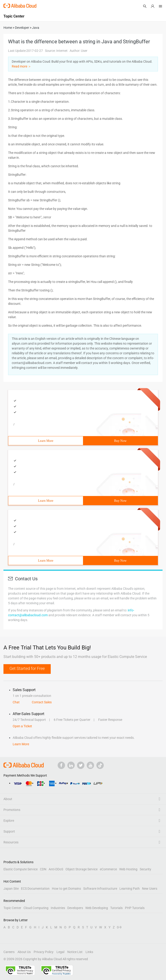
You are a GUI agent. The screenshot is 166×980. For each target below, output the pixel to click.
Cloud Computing (36, 908)
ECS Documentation (35, 889)
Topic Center (12, 908)
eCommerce (108, 869)
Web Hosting (128, 869)
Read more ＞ (21, 66)
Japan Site (11, 889)
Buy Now (120, 441)
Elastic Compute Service (21, 869)
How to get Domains (66, 889)
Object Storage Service (82, 869)
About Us (24, 952)
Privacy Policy (44, 952)
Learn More (46, 441)
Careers (9, 952)
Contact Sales (42, 702)
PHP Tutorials (135, 908)
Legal (60, 952)
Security (145, 869)
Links (89, 952)
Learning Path (130, 889)
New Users (150, 889)
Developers (75, 908)
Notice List (75, 952)
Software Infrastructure (100, 889)
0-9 (119, 927)
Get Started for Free (27, 668)
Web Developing (97, 908)
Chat (16, 702)
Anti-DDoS (56, 869)
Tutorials (116, 908)
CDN (43, 869)
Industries (58, 908)
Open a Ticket (22, 726)
